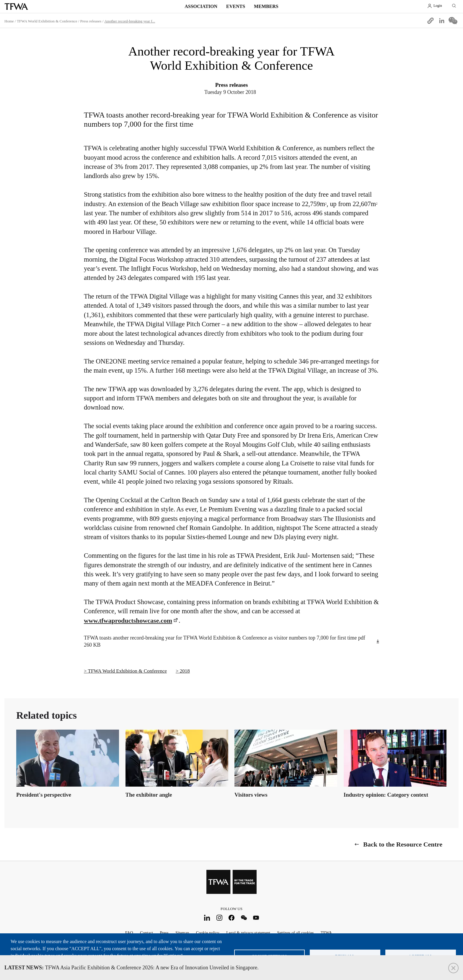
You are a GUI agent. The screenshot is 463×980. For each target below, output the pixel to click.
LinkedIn (207, 918)
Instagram (219, 918)
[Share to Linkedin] (442, 21)
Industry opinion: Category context (386, 795)
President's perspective (44, 795)
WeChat (244, 918)
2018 (185, 671)
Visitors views (251, 795)
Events (236, 6)
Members (266, 6)
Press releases (91, 21)
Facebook (232, 918)
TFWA (16, 6)
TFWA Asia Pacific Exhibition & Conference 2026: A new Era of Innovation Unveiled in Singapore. (132, 968)
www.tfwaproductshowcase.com (128, 621)
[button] (431, 21)
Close (453, 968)
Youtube (256, 918)
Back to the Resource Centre (403, 844)
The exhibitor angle (149, 795)
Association (201, 6)
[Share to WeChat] (453, 21)
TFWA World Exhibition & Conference (47, 21)
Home (9, 21)
